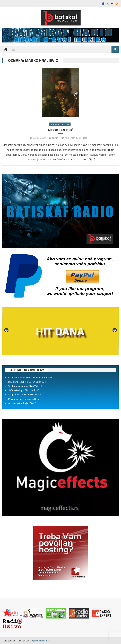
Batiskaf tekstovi (60, 124)
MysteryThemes (42, 641)
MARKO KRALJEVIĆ (60, 130)
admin (55, 138)
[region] (60, 331)
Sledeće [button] (114, 330)
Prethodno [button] (7, 330)
